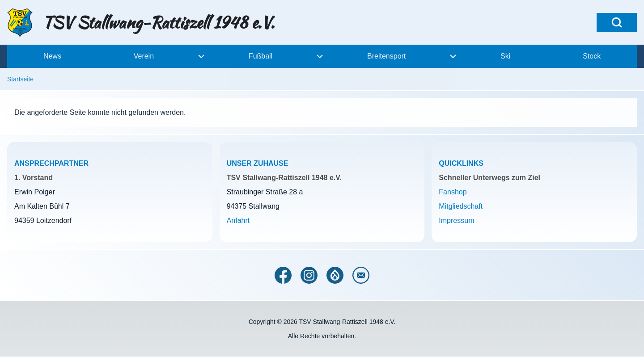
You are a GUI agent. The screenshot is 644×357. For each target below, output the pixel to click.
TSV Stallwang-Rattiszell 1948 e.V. (159, 22)
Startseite (20, 79)
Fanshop (453, 192)
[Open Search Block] (617, 22)
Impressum (456, 220)
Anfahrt (238, 220)
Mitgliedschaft (461, 206)
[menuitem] (52, 56)
